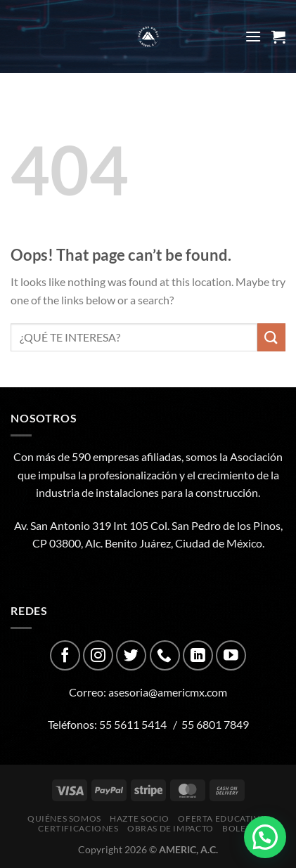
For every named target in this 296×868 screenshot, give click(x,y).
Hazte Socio (140, 818)
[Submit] (271, 337)
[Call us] (165, 655)
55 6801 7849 (215, 724)
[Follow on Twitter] (131, 655)
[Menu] (253, 36)
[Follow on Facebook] (65, 655)
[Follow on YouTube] (231, 655)
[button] (265, 837)
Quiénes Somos (64, 818)
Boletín (242, 828)
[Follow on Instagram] (98, 655)
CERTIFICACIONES (78, 828)
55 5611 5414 (133, 724)
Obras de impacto (170, 828)
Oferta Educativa (221, 818)
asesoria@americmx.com (168, 692)
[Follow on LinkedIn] (198, 655)
